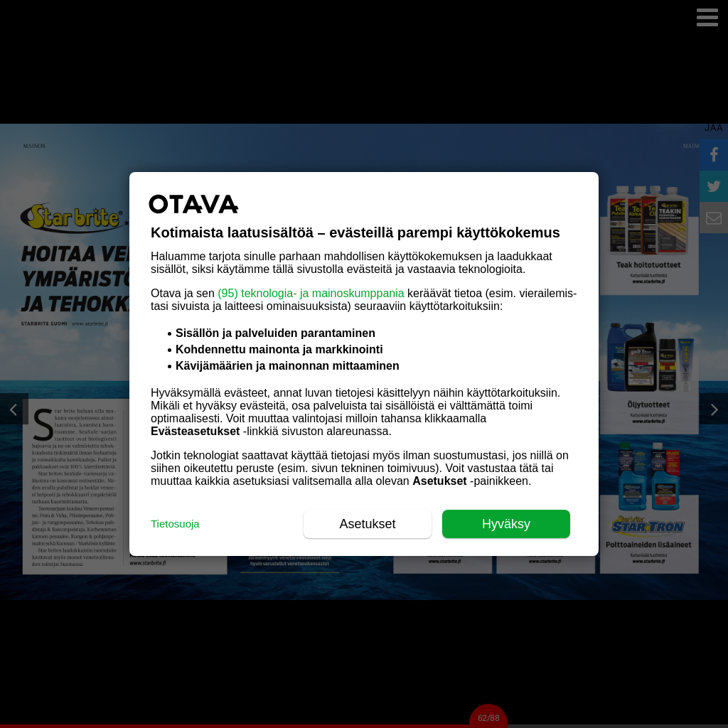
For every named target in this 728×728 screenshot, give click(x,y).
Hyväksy (506, 524)
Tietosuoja (175, 524)
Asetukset (367, 524)
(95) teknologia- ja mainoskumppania (311, 293)
